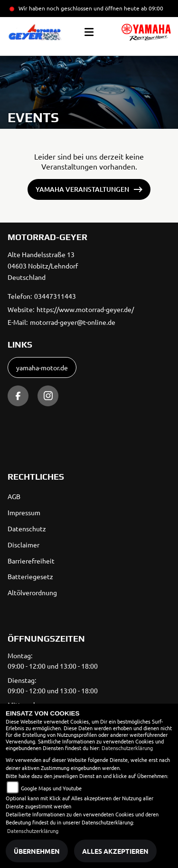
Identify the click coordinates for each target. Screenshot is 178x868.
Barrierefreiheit (31, 561)
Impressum (24, 512)
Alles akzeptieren (115, 851)
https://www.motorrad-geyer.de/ (85, 309)
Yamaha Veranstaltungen (82, 189)
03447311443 (55, 296)
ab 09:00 (151, 8)
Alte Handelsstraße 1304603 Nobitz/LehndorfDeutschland (43, 266)
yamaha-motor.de (42, 367)
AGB (14, 496)
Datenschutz (27, 528)
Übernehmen (37, 851)
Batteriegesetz (30, 576)
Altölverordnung (32, 592)
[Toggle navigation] (89, 32)
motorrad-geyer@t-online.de (73, 322)
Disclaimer (23, 545)
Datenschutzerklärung (127, 748)
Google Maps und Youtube (51, 788)
